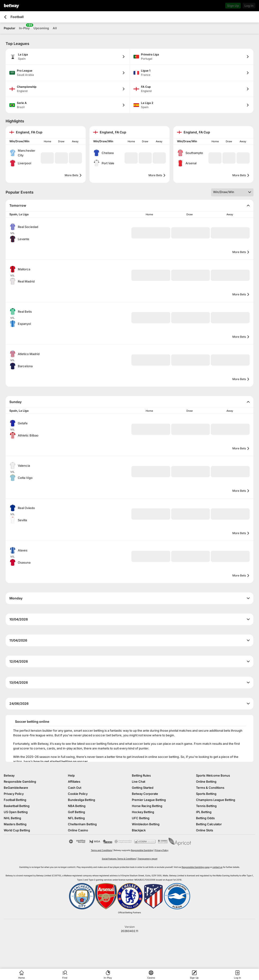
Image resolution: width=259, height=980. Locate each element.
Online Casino (78, 830)
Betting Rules (141, 775)
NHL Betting (12, 818)
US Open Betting (16, 812)
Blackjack (139, 830)
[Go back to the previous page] (5, 17)
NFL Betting (76, 818)
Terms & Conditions (210, 788)
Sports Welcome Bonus (213, 775)
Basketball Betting (17, 806)
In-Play (24, 27)
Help (71, 775)
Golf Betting (76, 812)
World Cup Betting (17, 830)
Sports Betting (206, 794)
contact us (217, 867)
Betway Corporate (145, 794)
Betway (9, 775)
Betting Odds (205, 818)
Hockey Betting (143, 812)
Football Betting (15, 800)
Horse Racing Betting (147, 806)
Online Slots (205, 830)
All (55, 28)
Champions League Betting (216, 800)
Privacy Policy (14, 794)
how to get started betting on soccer (61, 761)
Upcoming (41, 28)
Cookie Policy (78, 794)
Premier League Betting (149, 800)
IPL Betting (204, 812)
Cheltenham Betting (82, 824)
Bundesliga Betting (81, 800)
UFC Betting (141, 818)
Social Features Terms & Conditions (119, 859)
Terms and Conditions (102, 850)
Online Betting (206, 782)
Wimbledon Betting (146, 824)
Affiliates (74, 782)
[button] (47, 158)
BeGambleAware (16, 788)
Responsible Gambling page (196, 867)
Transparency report (148, 859)
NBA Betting (77, 806)
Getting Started (143, 788)
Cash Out (75, 788)
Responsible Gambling (20, 782)
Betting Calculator (209, 824)
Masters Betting (15, 824)
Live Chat (139, 782)
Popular (9, 28)
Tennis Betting (206, 806)
